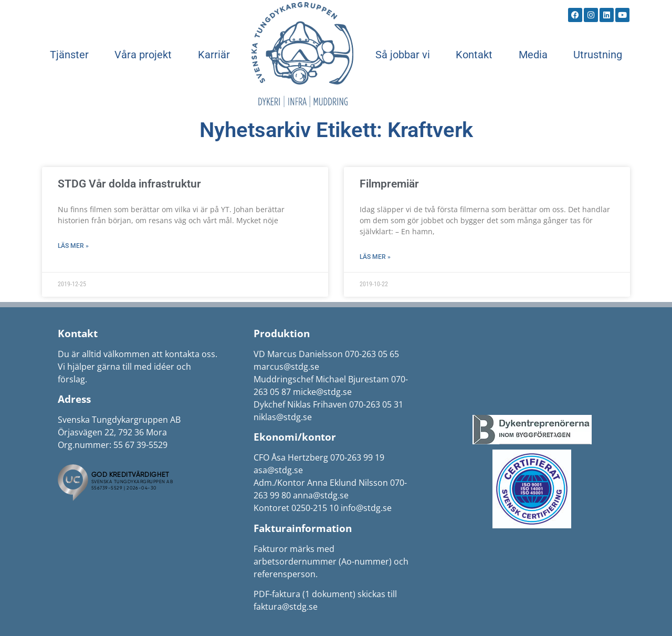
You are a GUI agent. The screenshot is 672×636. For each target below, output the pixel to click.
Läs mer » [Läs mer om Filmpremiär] (375, 257)
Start (302, 55)
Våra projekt (143, 55)
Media (533, 55)
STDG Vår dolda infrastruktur (129, 184)
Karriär (214, 55)
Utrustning (598, 55)
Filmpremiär (389, 184)
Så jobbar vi (403, 55)
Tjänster (69, 55)
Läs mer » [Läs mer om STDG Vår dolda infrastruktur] (73, 246)
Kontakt (474, 55)
